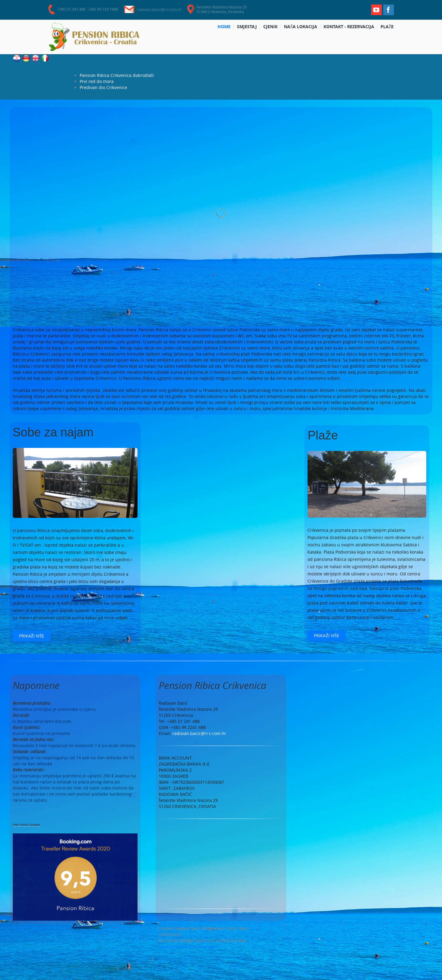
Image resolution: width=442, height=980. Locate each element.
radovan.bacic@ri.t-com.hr (159, 9)
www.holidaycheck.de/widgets (189, 947)
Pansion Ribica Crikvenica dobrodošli (117, 75)
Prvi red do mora (97, 81)
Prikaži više (32, 636)
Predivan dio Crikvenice (103, 87)
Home (226, 27)
